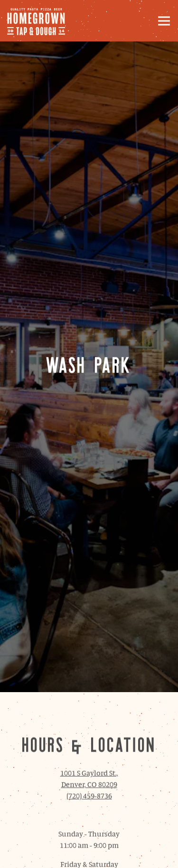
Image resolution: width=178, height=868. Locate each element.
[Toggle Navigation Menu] (164, 21)
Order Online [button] (89, 830)
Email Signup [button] (89, 855)
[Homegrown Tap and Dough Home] (40, 21)
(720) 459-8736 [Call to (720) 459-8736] (89, 735)
